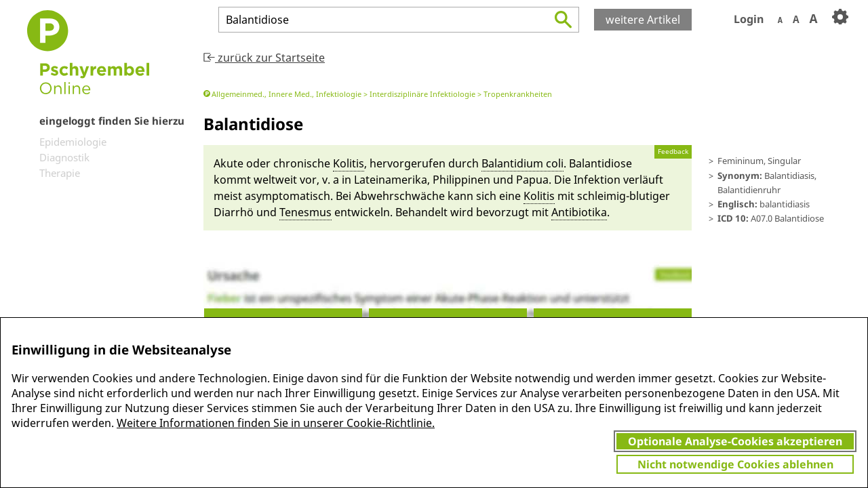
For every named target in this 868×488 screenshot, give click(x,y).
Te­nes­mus (305, 212)
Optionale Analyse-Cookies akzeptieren (735, 441)
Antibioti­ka (579, 212)
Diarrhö (234, 212)
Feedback (673, 151)
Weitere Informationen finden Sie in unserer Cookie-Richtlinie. (276, 423)
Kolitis (349, 163)
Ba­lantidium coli (522, 163)
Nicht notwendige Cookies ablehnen (735, 464)
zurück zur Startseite (264, 58)
